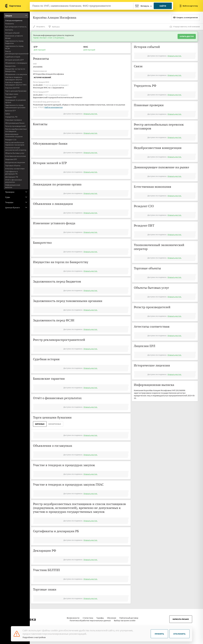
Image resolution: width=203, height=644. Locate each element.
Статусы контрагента (14, 20)
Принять (159, 634)
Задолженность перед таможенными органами (15, 106)
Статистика (88, 617)
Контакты (9, 30)
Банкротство (10, 66)
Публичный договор (129, 617)
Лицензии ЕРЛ (11, 159)
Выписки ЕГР (10, 111)
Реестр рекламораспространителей (17, 52)
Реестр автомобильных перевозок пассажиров (15, 144)
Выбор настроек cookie (125, 619)
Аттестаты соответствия (15, 169)
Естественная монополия (16, 156)
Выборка (54, 27)
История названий (42, 77)
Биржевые (40, 424)
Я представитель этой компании (185, 27)
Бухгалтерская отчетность (16, 27)
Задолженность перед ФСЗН (14, 47)
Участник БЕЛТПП (12, 88)
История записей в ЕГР (14, 60)
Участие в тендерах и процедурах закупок (14, 78)
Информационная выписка (13, 186)
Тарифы (100, 617)
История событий (12, 33)
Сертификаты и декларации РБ (11, 173)
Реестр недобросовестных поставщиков (16, 130)
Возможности (73, 617)
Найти (163, 6)
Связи (8, 114)
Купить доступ (187, 36)
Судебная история (13, 57)
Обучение (112, 617)
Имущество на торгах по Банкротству (15, 70)
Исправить (39, 27)
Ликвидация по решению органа (15, 101)
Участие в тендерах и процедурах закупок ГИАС (16, 84)
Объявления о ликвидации (16, 63)
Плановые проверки (14, 120)
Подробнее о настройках (34, 637)
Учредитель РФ (11, 117)
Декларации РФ (12, 177)
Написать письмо (181, 618)
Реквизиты (10, 24)
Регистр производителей (15, 126)
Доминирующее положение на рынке (14, 135)
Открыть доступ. (90, 114)
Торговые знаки (12, 94)
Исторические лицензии (15, 162)
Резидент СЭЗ (11, 140)
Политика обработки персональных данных (90, 619)
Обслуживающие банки (15, 123)
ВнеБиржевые (55, 424)
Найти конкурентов (53, 107)
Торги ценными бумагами (16, 91)
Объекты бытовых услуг (15, 153)
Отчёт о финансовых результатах (14, 181)
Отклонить (179, 634)
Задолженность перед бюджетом (14, 42)
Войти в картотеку (189, 6)
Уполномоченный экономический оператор (16, 149)
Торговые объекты (13, 166)
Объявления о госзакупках (16, 74)
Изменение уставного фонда (14, 37)
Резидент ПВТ (11, 97)
